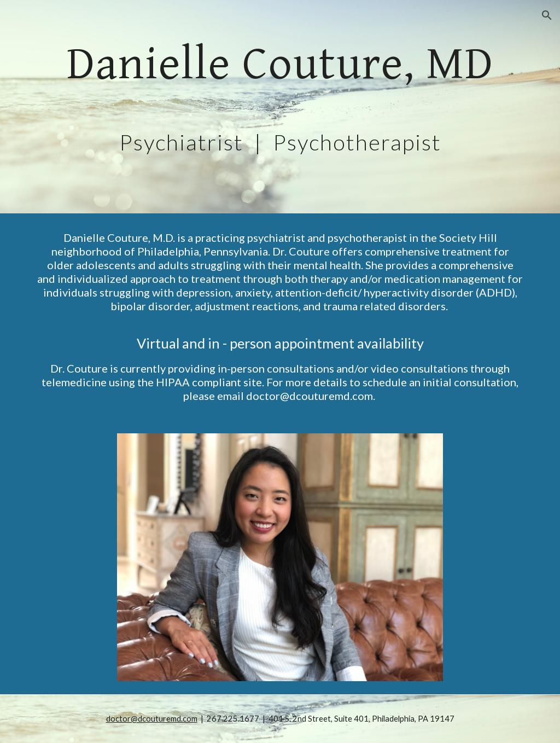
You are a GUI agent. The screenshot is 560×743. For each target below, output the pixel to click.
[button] (547, 15)
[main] (280, 107)
